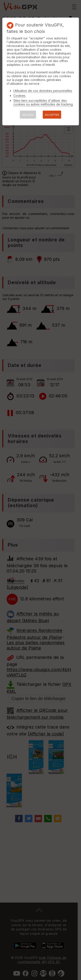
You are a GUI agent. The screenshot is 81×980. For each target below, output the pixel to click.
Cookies (19, 96)
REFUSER (28, 115)
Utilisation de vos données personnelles (43, 91)
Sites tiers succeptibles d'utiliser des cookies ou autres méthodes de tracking (43, 102)
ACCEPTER (52, 115)
